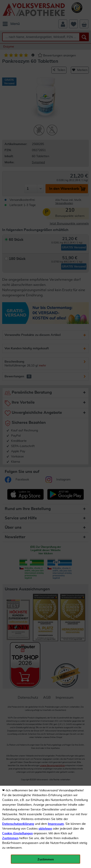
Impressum (56, 824)
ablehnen (45, 829)
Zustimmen (10, 838)
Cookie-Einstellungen (17, 833)
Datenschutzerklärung (18, 824)
